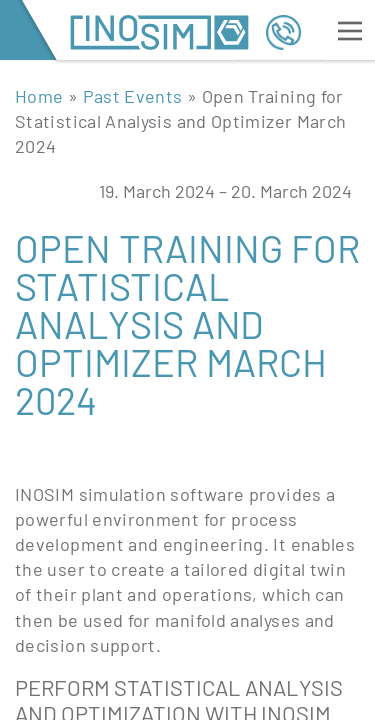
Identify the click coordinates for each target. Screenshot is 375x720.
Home (39, 96)
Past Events (133, 96)
